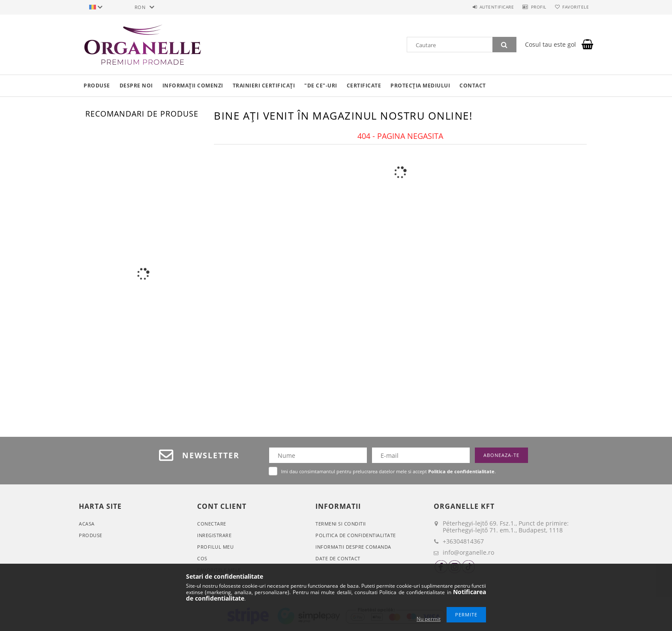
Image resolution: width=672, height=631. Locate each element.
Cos (202, 558)
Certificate (364, 86)
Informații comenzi (193, 86)
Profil (532, 7)
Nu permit (429, 619)
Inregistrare (214, 535)
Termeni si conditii (341, 524)
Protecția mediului (420, 86)
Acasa (87, 524)
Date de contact (338, 558)
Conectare (212, 524)
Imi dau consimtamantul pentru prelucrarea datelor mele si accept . (388, 471)
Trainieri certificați (264, 86)
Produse (97, 86)
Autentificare (486, 7)
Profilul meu (215, 547)
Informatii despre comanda (353, 547)
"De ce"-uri (321, 86)
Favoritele (573, 7)
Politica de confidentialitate (356, 535)
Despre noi (136, 86)
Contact (473, 86)
